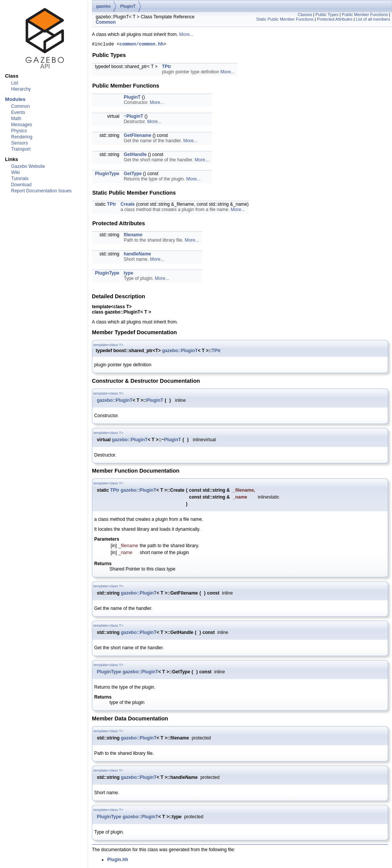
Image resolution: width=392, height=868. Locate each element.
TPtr (167, 68)
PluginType (107, 175)
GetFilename (137, 137)
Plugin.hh (118, 861)
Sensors (20, 143)
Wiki (16, 172)
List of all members (373, 19)
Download (21, 185)
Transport (21, 149)
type (128, 274)
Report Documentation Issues (41, 191)
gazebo (103, 6)
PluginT (128, 6)
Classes (305, 15)
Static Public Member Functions (285, 19)
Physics (19, 131)
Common (20, 106)
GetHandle (135, 156)
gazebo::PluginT (180, 352)
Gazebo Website (28, 166)
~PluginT (133, 117)
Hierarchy (21, 89)
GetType (133, 175)
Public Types (327, 15)
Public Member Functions (365, 15)
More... (186, 34)
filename (133, 236)
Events (18, 112)
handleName (137, 255)
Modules (15, 99)
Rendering (22, 137)
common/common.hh (141, 45)
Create (128, 205)
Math (16, 119)
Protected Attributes (335, 19)
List (15, 83)
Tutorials (20, 179)
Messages (22, 125)
